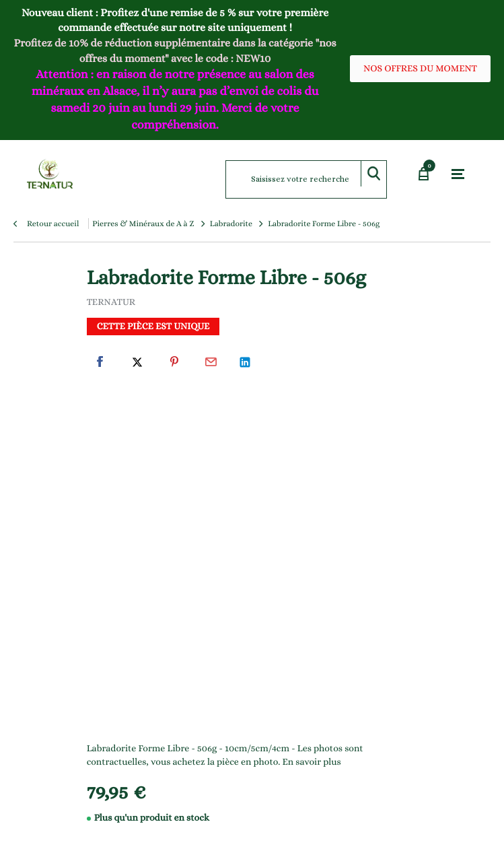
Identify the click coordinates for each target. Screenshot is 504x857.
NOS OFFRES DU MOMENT (420, 69)
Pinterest (174, 362)
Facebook (100, 362)
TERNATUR (111, 302)
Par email (211, 362)
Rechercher (373, 174)
